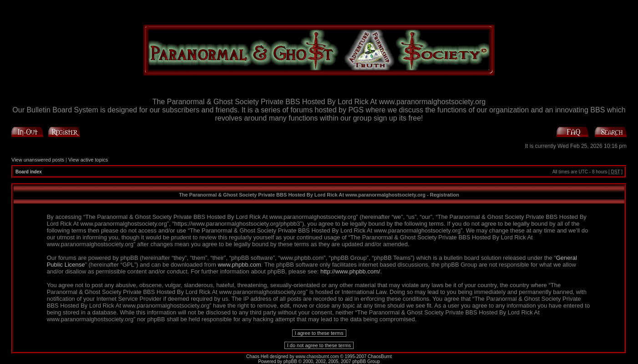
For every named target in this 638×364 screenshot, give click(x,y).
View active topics (88, 160)
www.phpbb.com (239, 265)
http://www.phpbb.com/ (350, 271)
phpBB (290, 361)
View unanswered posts (38, 160)
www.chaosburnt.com (317, 356)
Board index (29, 172)
